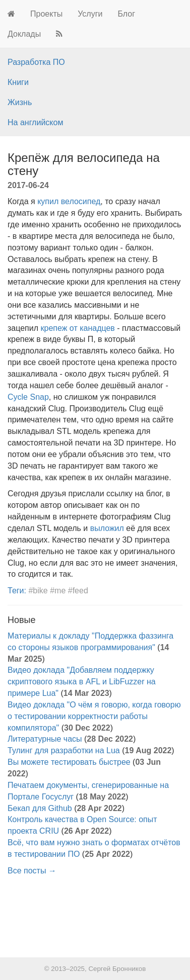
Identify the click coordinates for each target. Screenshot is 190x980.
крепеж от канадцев (78, 328)
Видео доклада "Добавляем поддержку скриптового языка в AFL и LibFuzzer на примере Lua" (82, 682)
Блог (126, 14)
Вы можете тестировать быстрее (69, 762)
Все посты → (32, 871)
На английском (35, 122)
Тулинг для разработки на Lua (64, 750)
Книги (18, 82)
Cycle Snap (28, 397)
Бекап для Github (40, 808)
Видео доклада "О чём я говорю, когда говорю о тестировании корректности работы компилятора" (94, 716)
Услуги (90, 14)
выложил (107, 528)
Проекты (46, 14)
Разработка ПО (36, 62)
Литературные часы (45, 739)
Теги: (17, 591)
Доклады (24, 34)
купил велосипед (69, 201)
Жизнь (20, 102)
